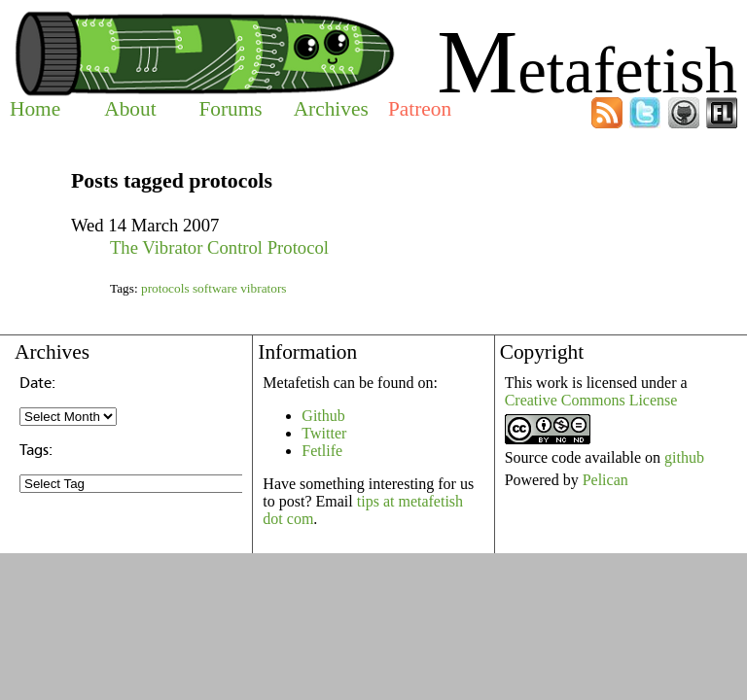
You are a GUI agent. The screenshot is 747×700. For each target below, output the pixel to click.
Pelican (605, 480)
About (130, 109)
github (684, 457)
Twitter (324, 433)
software (215, 288)
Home (35, 109)
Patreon (420, 109)
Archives (331, 109)
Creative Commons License (591, 400)
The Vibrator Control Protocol (219, 247)
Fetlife (322, 451)
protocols (165, 288)
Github (323, 416)
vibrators (263, 288)
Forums (230, 109)
